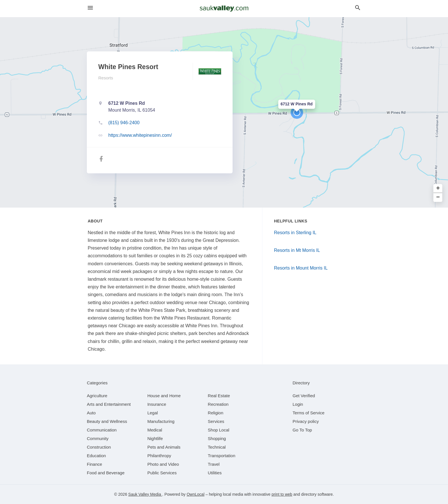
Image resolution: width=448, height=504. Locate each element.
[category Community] (98, 438)
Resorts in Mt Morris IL (297, 250)
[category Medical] (155, 430)
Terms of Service (309, 413)
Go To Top (302, 430)
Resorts (106, 78)
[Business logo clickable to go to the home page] (224, 9)
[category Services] (216, 421)
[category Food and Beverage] (106, 473)
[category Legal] (153, 413)
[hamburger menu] (90, 8)
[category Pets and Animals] (164, 447)
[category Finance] (94, 464)
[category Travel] (214, 464)
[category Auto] (91, 413)
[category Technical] (217, 447)
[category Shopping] (217, 438)
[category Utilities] (215, 473)
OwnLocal (195, 494)
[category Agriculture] (97, 396)
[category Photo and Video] (163, 464)
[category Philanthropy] (159, 456)
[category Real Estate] (219, 396)
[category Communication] (102, 430)
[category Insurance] (157, 404)
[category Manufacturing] (161, 421)
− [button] (438, 197)
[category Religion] (215, 413)
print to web (282, 494)
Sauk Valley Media (145, 494)
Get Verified (304, 396)
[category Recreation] (218, 404)
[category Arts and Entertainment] (109, 404)
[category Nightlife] (155, 438)
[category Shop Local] (218, 430)
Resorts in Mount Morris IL (301, 268)
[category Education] (96, 456)
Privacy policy (306, 421)
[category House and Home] (164, 396)
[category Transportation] (221, 456)
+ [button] (438, 189)
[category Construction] (99, 447)
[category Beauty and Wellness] (107, 421)
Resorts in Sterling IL (295, 233)
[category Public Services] (162, 473)
